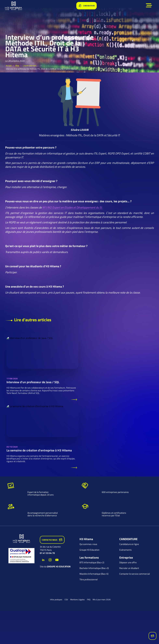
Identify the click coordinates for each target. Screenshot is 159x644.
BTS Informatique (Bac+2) (92, 562)
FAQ (89, 600)
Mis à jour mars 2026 (102, 600)
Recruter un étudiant (129, 568)
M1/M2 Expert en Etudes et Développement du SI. (72, 207)
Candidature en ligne (129, 544)
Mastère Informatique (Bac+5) (94, 574)
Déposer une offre (128, 562)
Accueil (9, 66)
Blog (17, 66)
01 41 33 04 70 (47, 553)
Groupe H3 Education (89, 550)
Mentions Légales (77, 600)
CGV (66, 600)
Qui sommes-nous (88, 544)
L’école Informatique (31, 66)
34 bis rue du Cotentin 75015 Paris (50, 548)
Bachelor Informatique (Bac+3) (94, 568)
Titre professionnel (89, 579)
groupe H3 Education (59, 567)
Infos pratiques (56, 600)
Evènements (126, 550)
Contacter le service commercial (135, 574)
